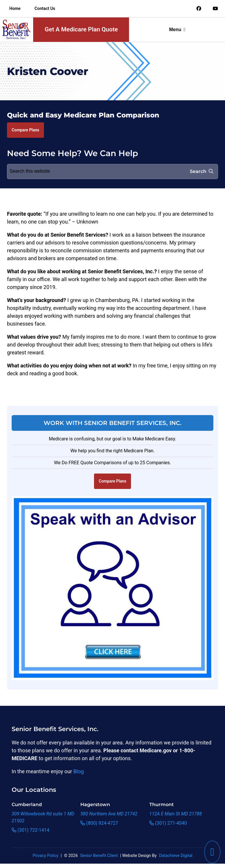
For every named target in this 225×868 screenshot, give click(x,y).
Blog (79, 771)
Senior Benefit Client (99, 856)
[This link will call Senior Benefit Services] (212, 852)
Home (15, 9)
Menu (177, 30)
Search (202, 171)
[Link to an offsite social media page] (199, 9)
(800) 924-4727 (99, 823)
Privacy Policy (46, 856)
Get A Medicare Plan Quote (81, 29)
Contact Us (45, 9)
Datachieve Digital (176, 856)
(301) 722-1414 (30, 830)
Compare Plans (25, 130)
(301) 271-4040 (168, 823)
